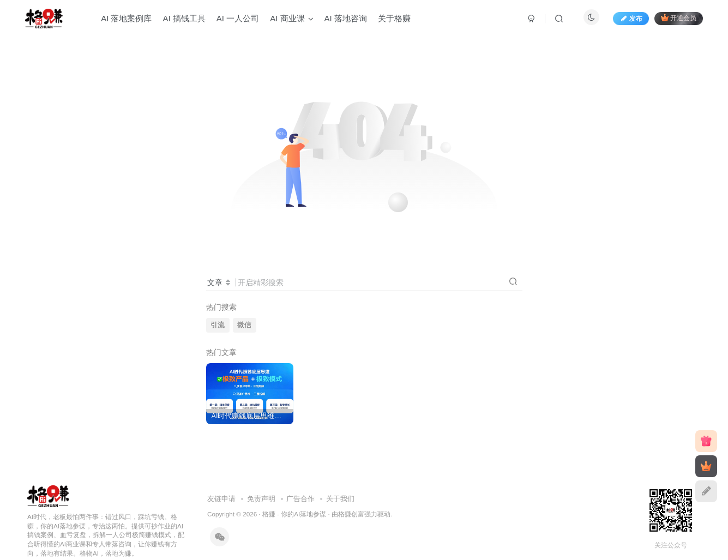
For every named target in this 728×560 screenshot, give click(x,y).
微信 (244, 325)
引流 (218, 325)
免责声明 (261, 499)
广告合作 (300, 499)
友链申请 (221, 499)
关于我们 (340, 499)
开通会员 (679, 18)
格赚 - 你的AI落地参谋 (294, 514)
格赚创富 (351, 514)
